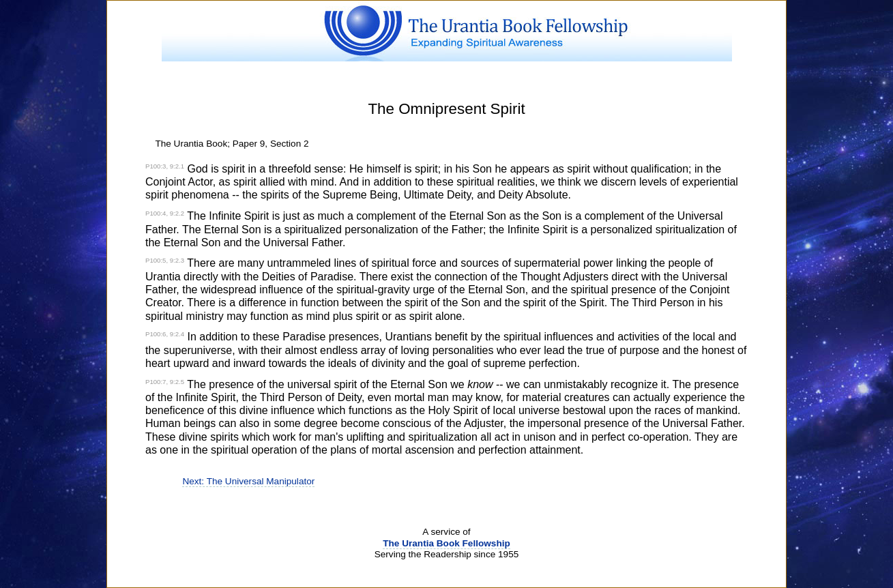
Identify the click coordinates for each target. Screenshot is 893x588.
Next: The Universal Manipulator (248, 481)
